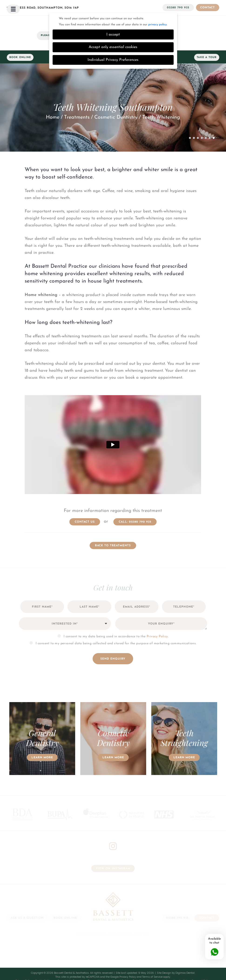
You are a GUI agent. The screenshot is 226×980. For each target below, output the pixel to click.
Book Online (20, 44)
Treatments (77, 104)
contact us (85, 509)
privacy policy (157, 11)
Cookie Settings (45, 968)
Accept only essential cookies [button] (113, 34)
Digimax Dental (185, 960)
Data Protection (142, 968)
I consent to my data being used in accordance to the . (116, 623)
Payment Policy (201, 968)
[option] (42, 726)
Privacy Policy (157, 623)
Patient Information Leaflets (172, 968)
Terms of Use (96, 968)
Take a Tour (207, 44)
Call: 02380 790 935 (135, 509)
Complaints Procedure (71, 968)
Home (53, 104)
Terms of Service (152, 964)
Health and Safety (118, 968)
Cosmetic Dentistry (116, 104)
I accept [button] (113, 22)
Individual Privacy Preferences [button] (113, 47)
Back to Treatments (113, 533)
